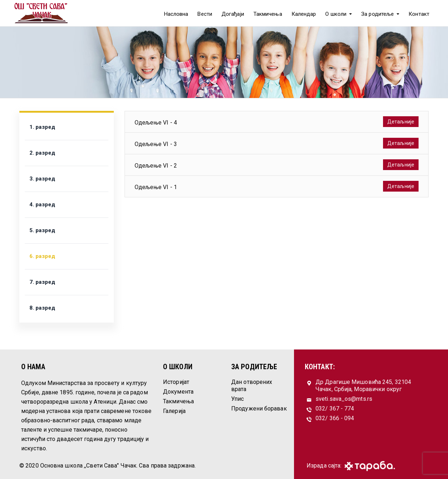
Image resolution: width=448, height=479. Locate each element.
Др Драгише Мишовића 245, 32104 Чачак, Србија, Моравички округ (363, 386)
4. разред (42, 205)
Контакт (419, 14)
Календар (304, 14)
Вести (205, 14)
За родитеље (377, 14)
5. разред (42, 230)
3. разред (42, 179)
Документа (178, 392)
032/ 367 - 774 (335, 408)
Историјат (176, 382)
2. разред (42, 153)
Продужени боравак (259, 408)
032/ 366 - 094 (335, 418)
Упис (237, 399)
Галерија (174, 411)
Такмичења (268, 14)
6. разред (42, 256)
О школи (336, 14)
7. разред (42, 282)
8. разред (42, 308)
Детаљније (401, 122)
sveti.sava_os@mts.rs (344, 399)
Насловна (176, 14)
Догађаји (233, 14)
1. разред (42, 127)
